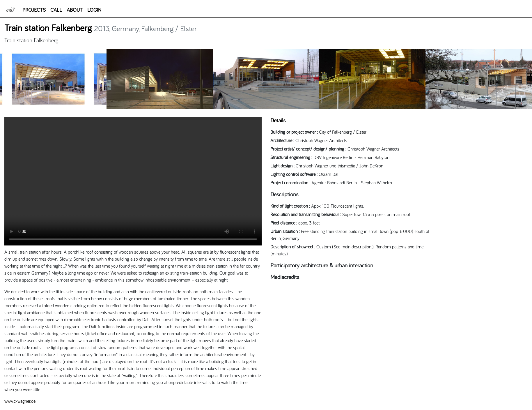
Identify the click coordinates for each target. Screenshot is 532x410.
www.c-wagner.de (20, 401)
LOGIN (94, 10)
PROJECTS (34, 10)
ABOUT (75, 10)
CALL (56, 10)
